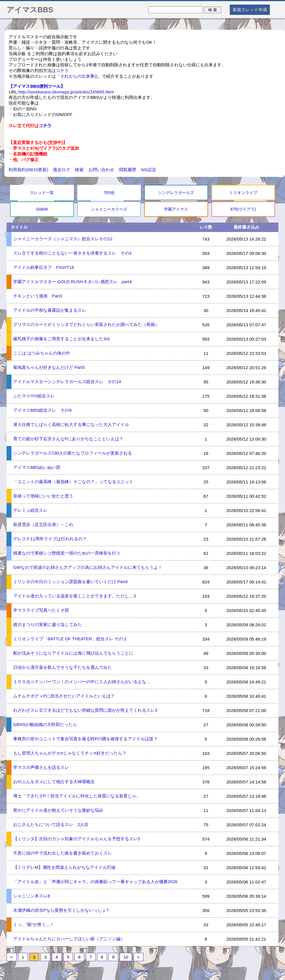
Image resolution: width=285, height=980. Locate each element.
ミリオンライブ (243, 193)
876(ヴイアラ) (243, 209)
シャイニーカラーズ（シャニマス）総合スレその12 (63, 239)
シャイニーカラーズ (109, 209)
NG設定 (149, 170)
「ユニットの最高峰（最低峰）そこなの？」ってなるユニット (73, 482)
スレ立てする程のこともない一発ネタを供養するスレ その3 (72, 253)
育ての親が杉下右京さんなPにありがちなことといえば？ (68, 439)
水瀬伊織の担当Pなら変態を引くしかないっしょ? (61, 910)
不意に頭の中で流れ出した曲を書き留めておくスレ (63, 853)
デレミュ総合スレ (30, 510)
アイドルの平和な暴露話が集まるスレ (50, 310)
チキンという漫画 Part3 (38, 296)
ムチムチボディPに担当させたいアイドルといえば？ (64, 696)
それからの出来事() (79, 76)
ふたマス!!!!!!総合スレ (34, 396)
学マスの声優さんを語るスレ (41, 767)
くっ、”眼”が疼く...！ (34, 924)
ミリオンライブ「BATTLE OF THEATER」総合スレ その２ (70, 639)
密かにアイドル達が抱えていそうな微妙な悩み (58, 810)
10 (126, 957)
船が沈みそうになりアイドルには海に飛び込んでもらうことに (73, 653)
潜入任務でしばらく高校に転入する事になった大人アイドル (71, 424)
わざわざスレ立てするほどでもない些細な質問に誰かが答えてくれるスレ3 (85, 710)
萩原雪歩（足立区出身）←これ (43, 524)
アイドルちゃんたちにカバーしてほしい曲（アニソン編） (69, 939)
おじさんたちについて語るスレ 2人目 (51, 824)
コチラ (62, 70)
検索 (79, 170)
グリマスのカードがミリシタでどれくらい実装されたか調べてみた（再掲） (86, 324)
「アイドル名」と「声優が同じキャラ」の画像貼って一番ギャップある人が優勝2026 (95, 882)
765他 (109, 193)
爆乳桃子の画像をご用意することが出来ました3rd (61, 339)
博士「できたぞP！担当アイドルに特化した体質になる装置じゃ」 (77, 796)
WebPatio (142, 971)
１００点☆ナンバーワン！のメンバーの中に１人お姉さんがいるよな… (82, 682)
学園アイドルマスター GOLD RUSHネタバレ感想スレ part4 (72, 282)
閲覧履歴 (128, 170)
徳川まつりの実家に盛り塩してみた (47, 624)
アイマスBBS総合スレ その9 (42, 410)
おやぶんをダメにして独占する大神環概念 (54, 782)
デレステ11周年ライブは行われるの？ (50, 539)
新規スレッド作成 (250, 10)
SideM (42, 209)
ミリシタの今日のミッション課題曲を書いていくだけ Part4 (71, 582)
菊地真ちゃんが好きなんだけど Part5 (49, 367)
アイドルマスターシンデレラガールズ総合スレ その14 (67, 382)
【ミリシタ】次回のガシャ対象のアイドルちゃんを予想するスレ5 (77, 839)
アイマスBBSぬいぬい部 (37, 467)
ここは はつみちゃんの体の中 (42, 353)
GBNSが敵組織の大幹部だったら (45, 724)
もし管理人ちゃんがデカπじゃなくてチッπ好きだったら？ (70, 753)
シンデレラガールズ (176, 193)
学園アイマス (176, 209)
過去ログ (62, 170)
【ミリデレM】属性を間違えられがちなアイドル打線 (64, 867)
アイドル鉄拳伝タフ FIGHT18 (43, 267)
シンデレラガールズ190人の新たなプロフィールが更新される (73, 453)
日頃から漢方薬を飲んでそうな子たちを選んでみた (63, 667)
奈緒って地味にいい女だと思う (43, 496)
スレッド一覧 (42, 193)
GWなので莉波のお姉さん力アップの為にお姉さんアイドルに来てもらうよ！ (88, 567)
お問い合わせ (101, 170)
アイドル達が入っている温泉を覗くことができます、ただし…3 (75, 596)
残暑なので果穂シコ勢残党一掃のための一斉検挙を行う (67, 553)
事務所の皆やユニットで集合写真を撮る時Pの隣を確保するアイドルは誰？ (85, 739)
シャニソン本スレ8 (31, 896)
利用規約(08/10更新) (28, 170)
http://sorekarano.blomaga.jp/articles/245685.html (66, 92)
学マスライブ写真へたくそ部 (41, 610)
